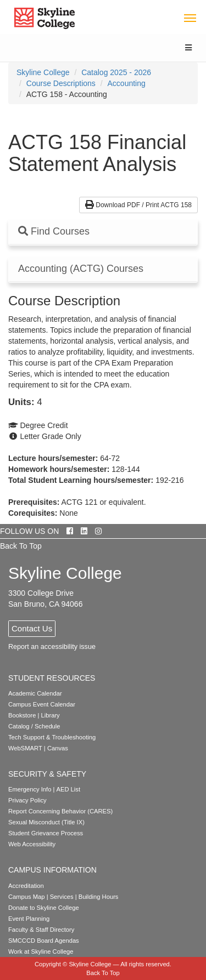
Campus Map (27, 897)
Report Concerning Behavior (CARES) (60, 811)
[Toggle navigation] (190, 17)
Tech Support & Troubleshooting (52, 737)
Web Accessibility (32, 844)
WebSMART (25, 748)
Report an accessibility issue (52, 647)
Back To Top (21, 546)
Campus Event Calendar (42, 704)
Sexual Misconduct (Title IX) (46, 822)
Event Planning (29, 919)
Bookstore (22, 715)
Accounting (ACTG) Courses (81, 269)
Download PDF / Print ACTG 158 (138, 205)
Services (62, 897)
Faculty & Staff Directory (41, 930)
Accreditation (26, 886)
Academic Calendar (35, 693)
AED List (68, 789)
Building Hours (99, 897)
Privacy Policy (27, 800)
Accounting (127, 83)
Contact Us (32, 628)
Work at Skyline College (41, 951)
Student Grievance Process (46, 833)
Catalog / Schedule (34, 726)
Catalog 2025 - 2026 (116, 72)
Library (51, 715)
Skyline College (43, 72)
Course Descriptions (61, 83)
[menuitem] (43, 72)
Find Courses (54, 231)
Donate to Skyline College (44, 908)
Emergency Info (30, 789)
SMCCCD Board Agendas (44, 941)
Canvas (58, 748)
